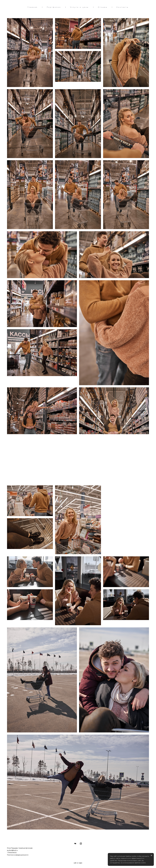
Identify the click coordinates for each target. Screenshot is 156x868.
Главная (33, 7)
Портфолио (54, 7)
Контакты (123, 7)
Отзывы (103, 7)
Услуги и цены (79, 7)
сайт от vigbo (78, 863)
